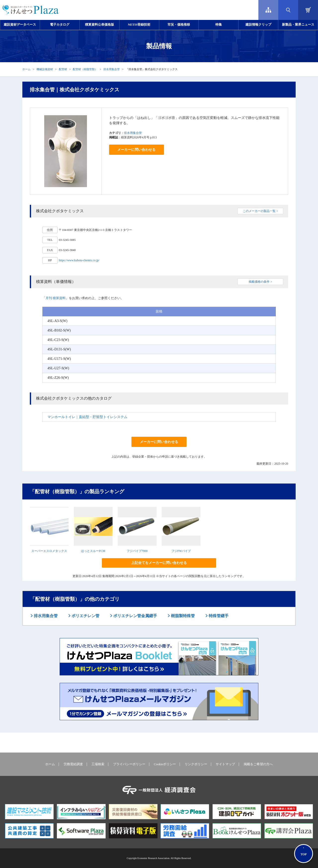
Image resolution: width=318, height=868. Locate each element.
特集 (219, 25)
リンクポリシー (196, 764)
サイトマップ (225, 764)
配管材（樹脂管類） (85, 69)
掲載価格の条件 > (260, 282)
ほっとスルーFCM (93, 551)
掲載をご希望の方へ (258, 764)
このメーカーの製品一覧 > (260, 211)
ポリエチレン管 (85, 616)
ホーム (26, 69)
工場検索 (98, 764)
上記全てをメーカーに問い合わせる (159, 563)
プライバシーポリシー (129, 764)
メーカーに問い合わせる (136, 150)
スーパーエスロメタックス (49, 551)
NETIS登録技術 (139, 25)
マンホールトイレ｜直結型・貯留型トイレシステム (87, 417)
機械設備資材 (45, 69)
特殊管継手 (218, 616)
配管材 (63, 69)
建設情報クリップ (258, 25)
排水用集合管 (112, 69)
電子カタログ (60, 25)
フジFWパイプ (181, 551)
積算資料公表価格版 (99, 25)
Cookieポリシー (165, 764)
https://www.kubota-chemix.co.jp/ (79, 260)
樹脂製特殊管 (182, 616)
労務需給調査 (73, 764)
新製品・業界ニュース (298, 25)
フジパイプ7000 (137, 551)
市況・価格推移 (179, 25)
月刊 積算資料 (56, 298)
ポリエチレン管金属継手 (135, 616)
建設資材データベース (20, 25)
